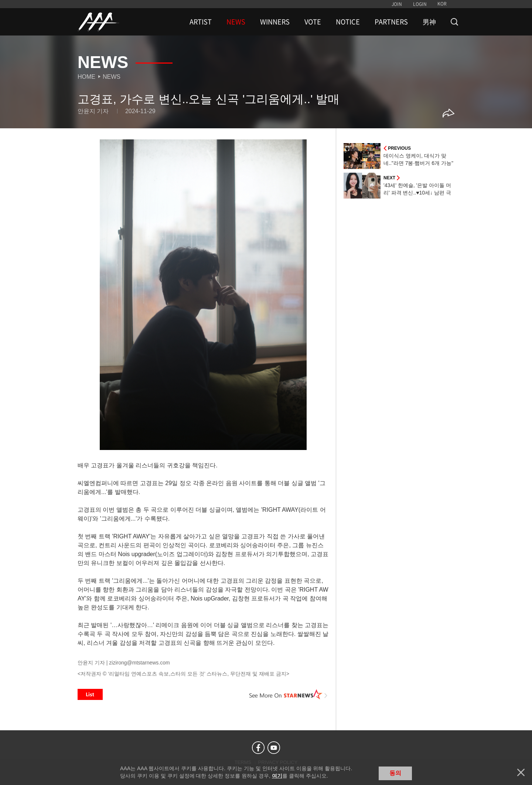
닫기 (521, 772)
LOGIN (420, 4)
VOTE (313, 22)
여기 (277, 776)
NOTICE (348, 22)
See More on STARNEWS (289, 694)
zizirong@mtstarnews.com (139, 663)
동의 (395, 773)
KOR (442, 4)
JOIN (397, 4)
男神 (429, 22)
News (112, 77)
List (90, 694)
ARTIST (201, 22)
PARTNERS (391, 22)
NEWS (236, 22)
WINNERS (275, 22)
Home (86, 77)
